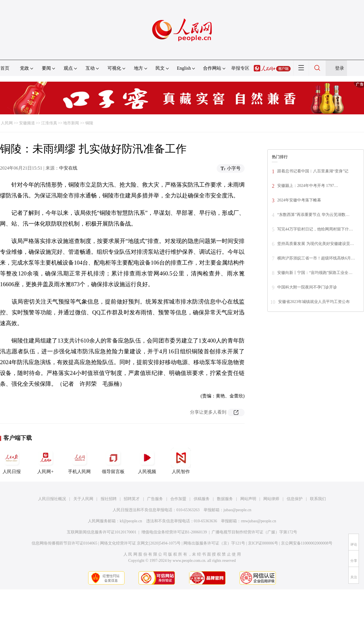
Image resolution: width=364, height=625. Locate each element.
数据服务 (225, 499)
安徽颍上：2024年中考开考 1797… (308, 186)
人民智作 (181, 461)
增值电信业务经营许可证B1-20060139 (174, 532)
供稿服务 (202, 499)
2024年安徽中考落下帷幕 (299, 200)
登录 (340, 68)
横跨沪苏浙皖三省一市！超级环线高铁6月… (316, 258)
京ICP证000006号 (263, 543)
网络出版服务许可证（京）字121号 (214, 543)
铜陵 (89, 123)
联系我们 (318, 499)
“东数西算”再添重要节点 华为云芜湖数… (313, 215)
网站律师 (271, 499)
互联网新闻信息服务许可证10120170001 (102, 532)
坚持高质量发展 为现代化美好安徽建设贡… (316, 244)
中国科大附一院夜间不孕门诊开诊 (307, 287)
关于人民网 (83, 499)
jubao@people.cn (237, 510)
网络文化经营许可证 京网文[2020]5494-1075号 (140, 543)
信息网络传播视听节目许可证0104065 (64, 543)
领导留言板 (113, 461)
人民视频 (147, 461)
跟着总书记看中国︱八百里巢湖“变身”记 (313, 171)
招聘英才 (132, 499)
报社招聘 (109, 499)
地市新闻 (71, 123)
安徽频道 (27, 123)
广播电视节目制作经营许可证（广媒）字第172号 (254, 532)
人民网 (7, 123)
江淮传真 (49, 123)
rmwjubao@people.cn (258, 521)
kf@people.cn (131, 521)
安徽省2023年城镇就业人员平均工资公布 (314, 302)
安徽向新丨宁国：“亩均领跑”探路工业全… (315, 273)
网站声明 (248, 499)
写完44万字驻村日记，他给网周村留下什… (315, 229)
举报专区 (240, 68)
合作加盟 (178, 499)
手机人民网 (79, 461)
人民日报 (12, 461)
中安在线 (68, 168)
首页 (5, 68)
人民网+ (45, 461)
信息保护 (295, 499)
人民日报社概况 (52, 499)
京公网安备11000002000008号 (307, 543)
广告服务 (155, 499)
